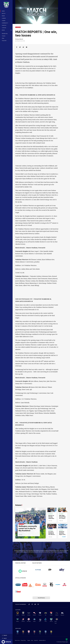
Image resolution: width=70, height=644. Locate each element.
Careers (29, 640)
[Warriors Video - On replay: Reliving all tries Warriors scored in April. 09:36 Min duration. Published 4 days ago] (52, 531)
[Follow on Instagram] (38, 604)
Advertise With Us (42, 640)
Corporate (4, 41)
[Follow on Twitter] (35, 604)
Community (5, 23)
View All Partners (41, 598)
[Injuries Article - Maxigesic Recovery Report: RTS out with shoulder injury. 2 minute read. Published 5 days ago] (63, 531)
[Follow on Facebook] (32, 604)
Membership (5, 34)
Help (32, 640)
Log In (4, 638)
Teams (4, 21)
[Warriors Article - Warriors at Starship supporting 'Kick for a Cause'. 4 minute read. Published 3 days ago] (52, 515)
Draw (3, 16)
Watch (4, 13)
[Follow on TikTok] (29, 604)
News (3, 11)
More (7, 30)
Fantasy (4, 25)
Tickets (4, 36)
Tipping (4, 28)
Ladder (4, 18)
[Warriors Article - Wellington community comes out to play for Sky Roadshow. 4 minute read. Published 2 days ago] (30, 523)
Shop (3, 38)
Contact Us (36, 640)
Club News (18, 27)
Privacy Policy (23, 640)
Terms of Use (17, 640)
